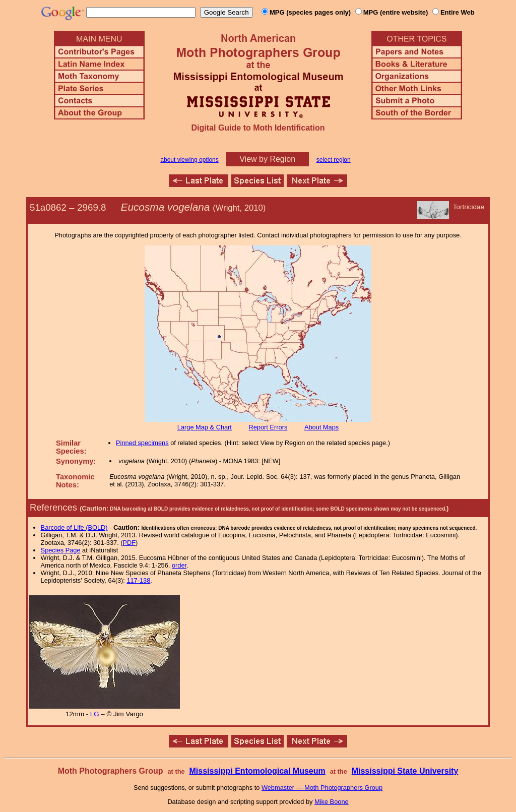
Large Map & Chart (205, 427)
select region (334, 160)
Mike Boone (332, 802)
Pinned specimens (142, 443)
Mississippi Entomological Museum (257, 771)
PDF (130, 543)
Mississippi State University (405, 771)
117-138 (138, 580)
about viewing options (189, 160)
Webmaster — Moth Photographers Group (322, 788)
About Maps (321, 427)
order (179, 565)
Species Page (61, 550)
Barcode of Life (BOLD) (74, 527)
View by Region (267, 159)
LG (95, 714)
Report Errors (268, 427)
